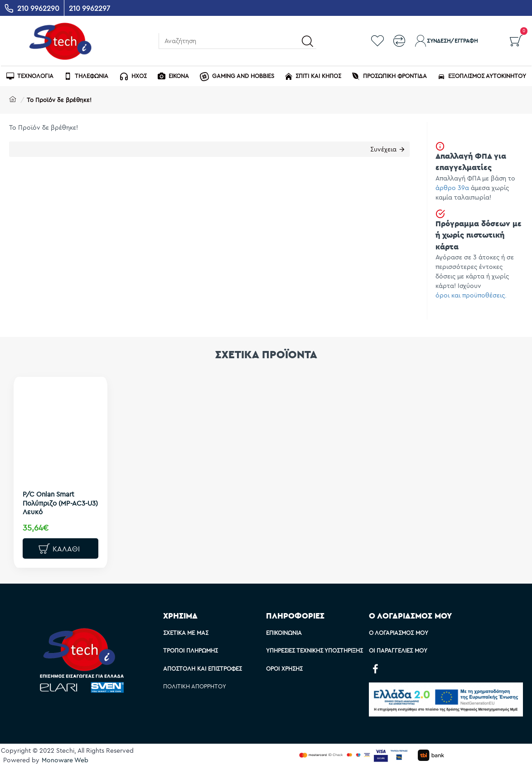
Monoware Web (65, 760)
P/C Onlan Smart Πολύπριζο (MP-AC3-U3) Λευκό (60, 503)
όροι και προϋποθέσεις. (471, 295)
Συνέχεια (383, 149)
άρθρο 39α (452, 188)
